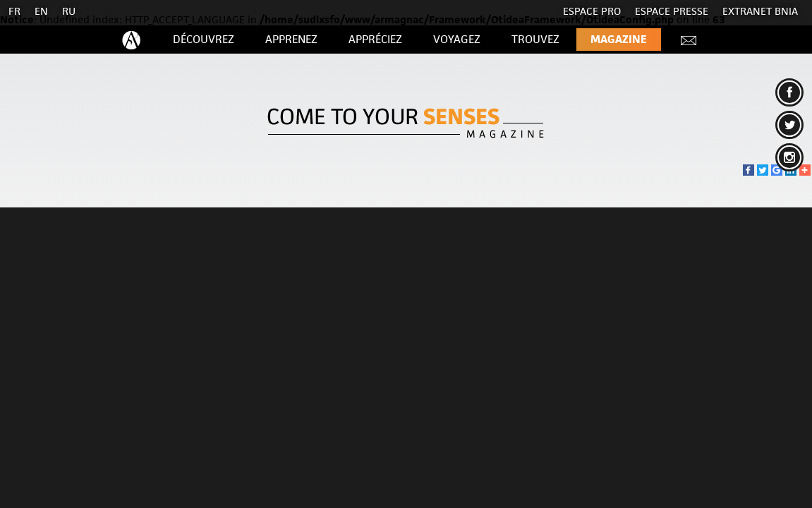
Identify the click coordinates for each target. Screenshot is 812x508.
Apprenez (291, 39)
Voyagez (457, 39)
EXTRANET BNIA (760, 11)
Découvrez (204, 39)
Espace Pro (592, 11)
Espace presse (672, 11)
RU (69, 11)
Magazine (619, 39)
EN (41, 11)
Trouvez (535, 39)
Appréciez (375, 39)
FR (14, 11)
